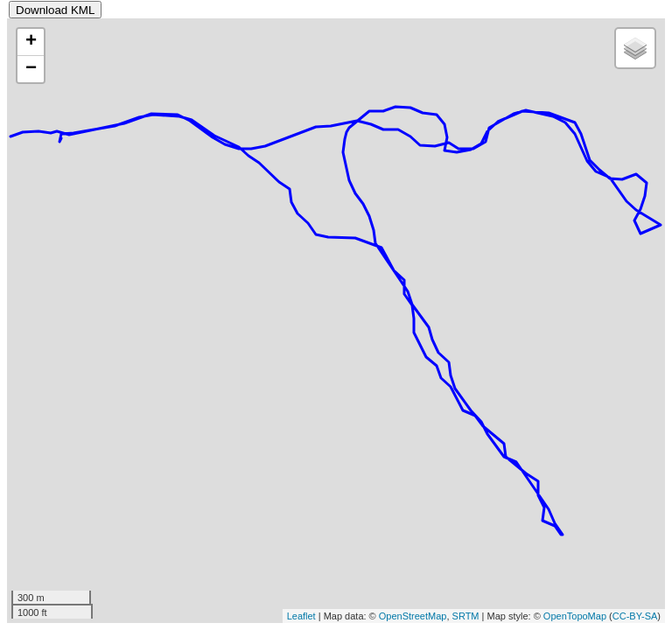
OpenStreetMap (413, 616)
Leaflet (301, 616)
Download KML (55, 10)
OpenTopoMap (575, 616)
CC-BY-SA (635, 616)
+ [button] (31, 42)
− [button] (31, 69)
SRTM (466, 616)
